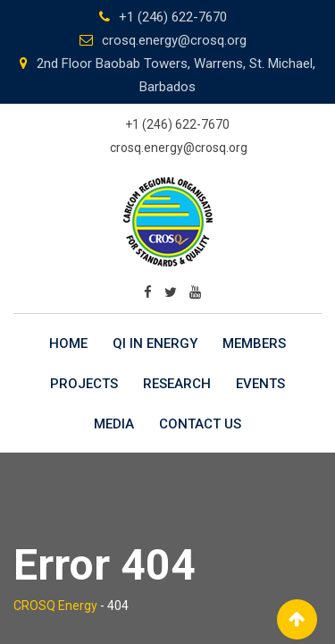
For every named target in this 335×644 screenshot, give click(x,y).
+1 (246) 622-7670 (173, 17)
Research (177, 384)
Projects (84, 384)
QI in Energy (155, 343)
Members (254, 343)
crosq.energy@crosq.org (174, 40)
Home (68, 343)
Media (114, 424)
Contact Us (200, 424)
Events (260, 384)
